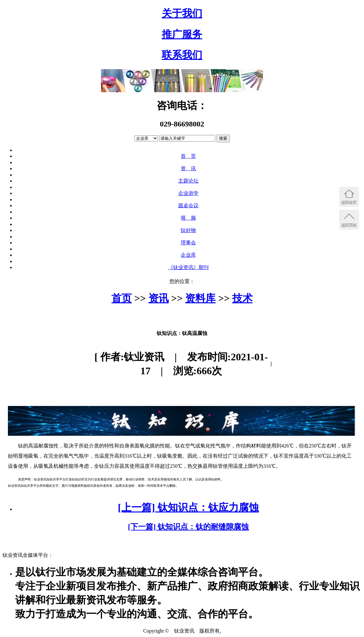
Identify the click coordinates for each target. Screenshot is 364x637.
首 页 (188, 156)
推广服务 (182, 34)
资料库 (200, 298)
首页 (122, 298)
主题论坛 (188, 181)
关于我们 (182, 13)
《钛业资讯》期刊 (188, 267)
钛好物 (188, 230)
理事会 (188, 243)
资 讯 (188, 168)
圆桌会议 (188, 206)
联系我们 (182, 55)
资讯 (159, 298)
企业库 (188, 255)
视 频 (188, 218)
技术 (242, 298)
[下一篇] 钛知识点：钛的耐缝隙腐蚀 (188, 527)
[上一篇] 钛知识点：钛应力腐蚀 (188, 507)
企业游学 (188, 193)
